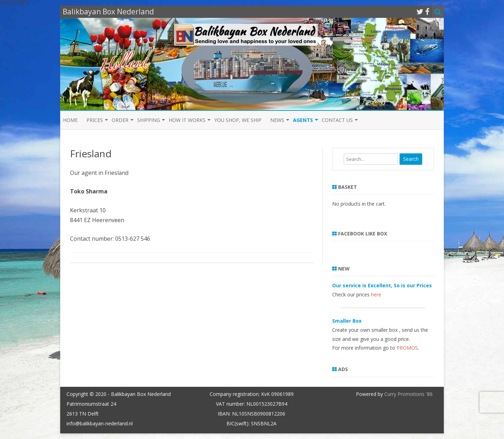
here (376, 294)
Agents (303, 120)
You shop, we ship (238, 120)
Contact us (337, 120)
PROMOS (407, 348)
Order (120, 120)
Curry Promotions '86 (408, 394)
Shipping (149, 120)
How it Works (187, 120)
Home (70, 120)
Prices (95, 120)
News (277, 120)
